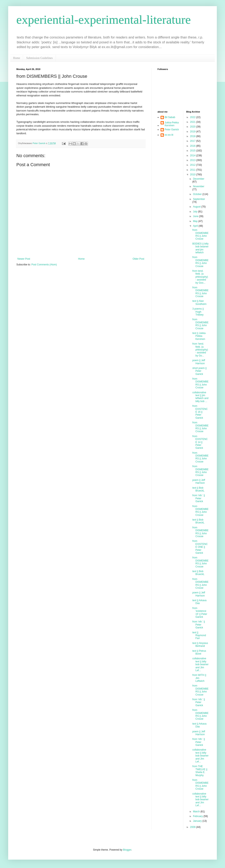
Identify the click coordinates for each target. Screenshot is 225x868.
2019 (193, 132)
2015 (193, 151)
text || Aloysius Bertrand (200, 645)
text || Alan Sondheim (199, 302)
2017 (193, 141)
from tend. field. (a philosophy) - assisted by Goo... (200, 277)
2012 (193, 165)
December (199, 179)
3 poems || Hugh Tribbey (198, 312)
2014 (193, 156)
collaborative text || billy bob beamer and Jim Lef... (200, 664)
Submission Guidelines (39, 58)
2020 (193, 127)
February (198, 816)
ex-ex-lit (169, 135)
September (199, 199)
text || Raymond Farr (199, 635)
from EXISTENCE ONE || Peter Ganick (200, 547)
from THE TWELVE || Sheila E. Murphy (200, 771)
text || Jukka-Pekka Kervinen (199, 336)
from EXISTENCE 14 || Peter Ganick (200, 442)
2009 (193, 827)
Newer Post (24, 259)
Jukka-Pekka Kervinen (172, 124)
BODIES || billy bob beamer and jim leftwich (200, 248)
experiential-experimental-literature (104, 20)
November (199, 186)
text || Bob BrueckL (198, 489)
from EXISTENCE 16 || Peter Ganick (200, 412)
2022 (193, 117)
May (196, 221)
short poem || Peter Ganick (199, 371)
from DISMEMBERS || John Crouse (200, 234)
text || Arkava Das (199, 602)
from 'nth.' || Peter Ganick (199, 498)
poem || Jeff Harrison (199, 362)
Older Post (138, 259)
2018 (193, 136)
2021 (193, 122)
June (196, 216)
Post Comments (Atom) (44, 265)
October (198, 194)
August (197, 207)
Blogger (127, 850)
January (198, 821)
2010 (193, 175)
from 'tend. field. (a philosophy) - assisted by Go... (200, 350)
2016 (193, 146)
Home (17, 58)
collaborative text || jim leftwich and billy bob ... (200, 397)
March (197, 812)
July (195, 212)
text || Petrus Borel (199, 652)
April (196, 226)
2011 (193, 170)
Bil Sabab (170, 117)
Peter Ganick (172, 130)
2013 (193, 160)
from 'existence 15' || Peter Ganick (200, 613)
